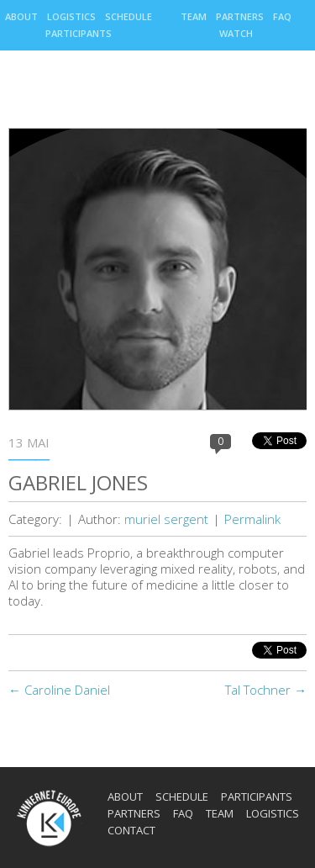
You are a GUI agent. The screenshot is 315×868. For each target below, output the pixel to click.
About (21, 16)
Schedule (129, 16)
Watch (236, 33)
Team (194, 16)
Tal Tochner (266, 690)
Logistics (71, 16)
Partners (240, 16)
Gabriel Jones (78, 482)
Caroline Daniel (59, 690)
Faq (282, 16)
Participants (79, 33)
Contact (131, 830)
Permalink (252, 519)
